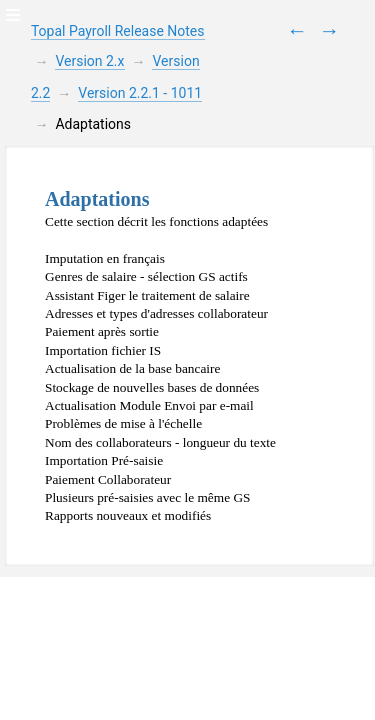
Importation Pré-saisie (104, 460)
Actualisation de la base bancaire (132, 368)
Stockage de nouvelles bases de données (152, 387)
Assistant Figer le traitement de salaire (147, 295)
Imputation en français (105, 258)
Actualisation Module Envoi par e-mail (149, 405)
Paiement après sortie (102, 331)
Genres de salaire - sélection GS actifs (146, 276)
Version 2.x (89, 61)
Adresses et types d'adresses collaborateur (156, 313)
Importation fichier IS (103, 350)
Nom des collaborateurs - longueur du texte (160, 442)
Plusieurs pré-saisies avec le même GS (147, 497)
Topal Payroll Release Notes (118, 31)
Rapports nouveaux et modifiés (128, 515)
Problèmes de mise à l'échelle (123, 423)
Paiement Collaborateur (108, 479)
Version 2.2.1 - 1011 (140, 93)
